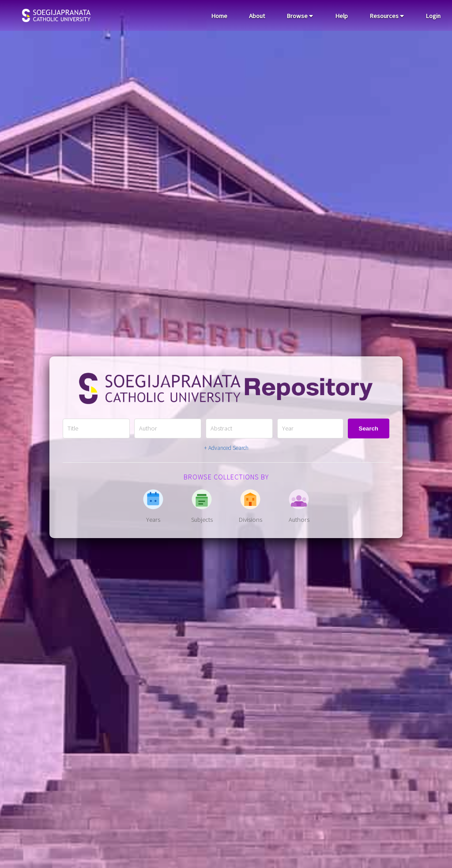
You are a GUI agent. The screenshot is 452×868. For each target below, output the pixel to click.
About (257, 16)
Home (219, 16)
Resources (387, 16)
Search (369, 428)
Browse (300, 16)
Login (433, 16)
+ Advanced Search (226, 448)
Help (341, 16)
